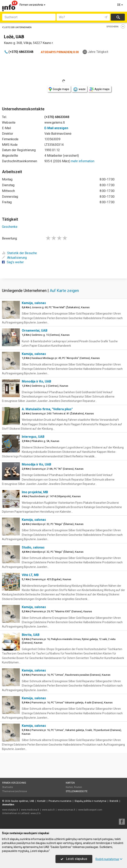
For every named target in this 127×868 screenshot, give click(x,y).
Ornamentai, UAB (35, 331)
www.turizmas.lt (66, 810)
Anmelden (8, 805)
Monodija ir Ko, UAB (36, 381)
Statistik (114, 801)
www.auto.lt (48, 810)
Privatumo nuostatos (60, 801)
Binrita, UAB (31, 635)
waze (79, 89)
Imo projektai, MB (35, 492)
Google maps (59, 89)
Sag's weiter (13, 262)
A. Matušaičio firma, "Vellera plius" (47, 409)
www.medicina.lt (30, 810)
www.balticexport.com (90, 810)
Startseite (8, 787)
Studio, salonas (33, 547)
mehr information (83, 161)
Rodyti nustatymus (109, 859)
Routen (78, 787)
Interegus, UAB (33, 437)
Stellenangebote (77, 791)
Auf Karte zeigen (64, 291)
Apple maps (99, 89)
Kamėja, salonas (34, 303)
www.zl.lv (36, 813)
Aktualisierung (14, 258)
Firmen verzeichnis (33, 5)
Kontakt (41, 801)
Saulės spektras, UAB (23, 801)
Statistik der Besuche (19, 253)
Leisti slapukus (74, 859)
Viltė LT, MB (30, 575)
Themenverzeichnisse (15, 791)
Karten (70, 783)
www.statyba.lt (10, 810)
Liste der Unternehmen (17, 27)
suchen (118, 17)
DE (120, 5)
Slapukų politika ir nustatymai (90, 801)
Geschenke (10, 227)
